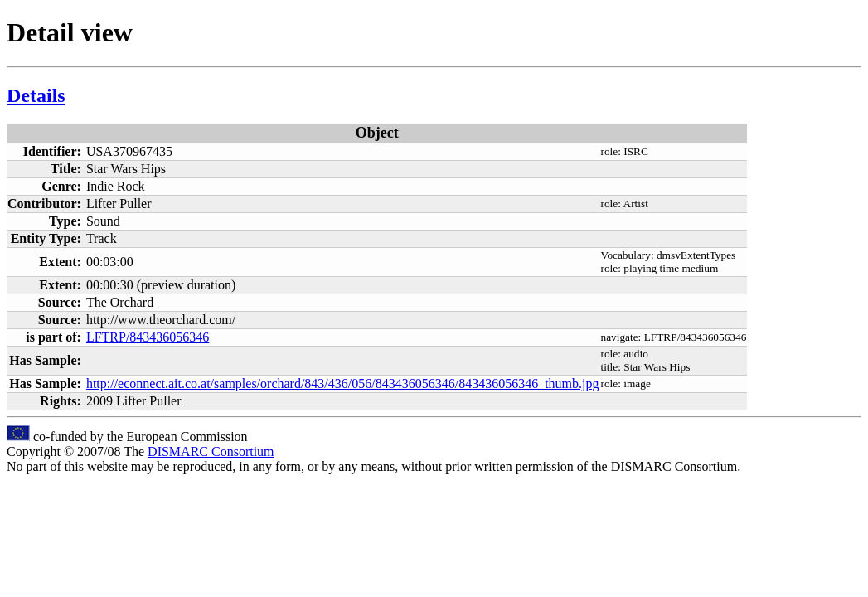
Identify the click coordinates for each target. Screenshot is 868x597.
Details (36, 95)
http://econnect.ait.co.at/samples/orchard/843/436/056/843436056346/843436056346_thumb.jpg (343, 383)
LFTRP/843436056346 (148, 337)
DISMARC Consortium (211, 451)
